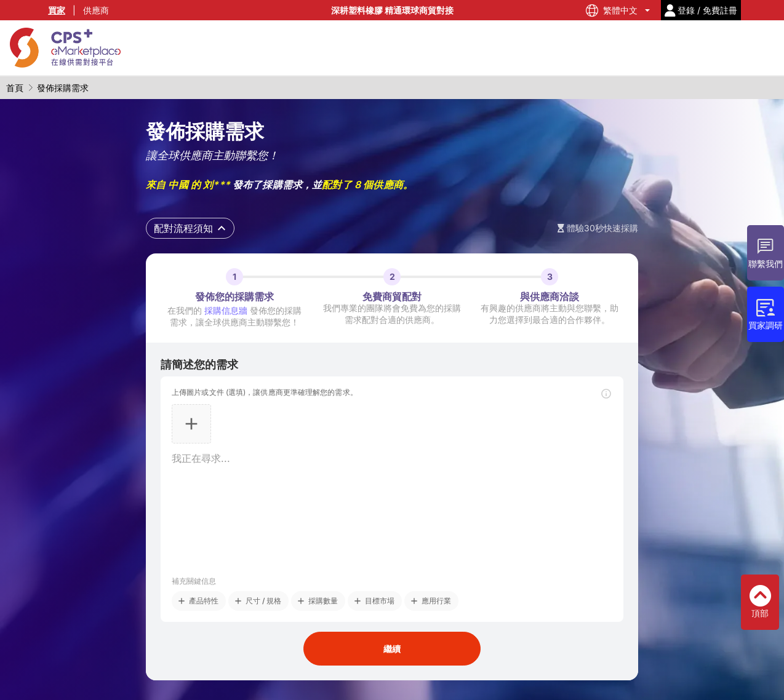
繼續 (392, 649)
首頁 (15, 88)
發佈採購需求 (63, 88)
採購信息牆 (226, 310)
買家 (57, 10)
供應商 (96, 10)
